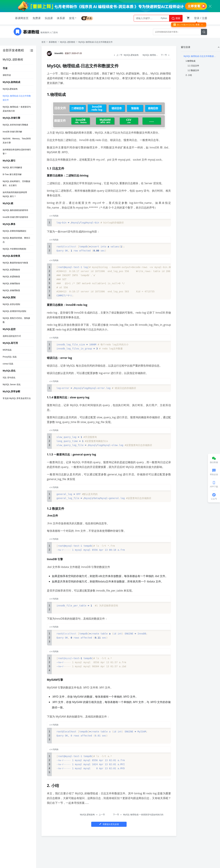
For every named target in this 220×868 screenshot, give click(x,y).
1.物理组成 (190, 61)
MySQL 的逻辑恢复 (11, 277)
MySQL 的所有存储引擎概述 (15, 125)
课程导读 (7, 75)
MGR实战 (7, 350)
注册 (204, 18)
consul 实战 (8, 364)
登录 (197, 18)
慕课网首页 (22, 18)
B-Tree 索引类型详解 (12, 174)
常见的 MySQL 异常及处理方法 (17, 398)
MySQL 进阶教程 (68, 42)
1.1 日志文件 (193, 66)
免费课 (37, 18)
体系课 (61, 18)
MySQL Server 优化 (12, 385)
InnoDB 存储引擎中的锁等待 (15, 217)
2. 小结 (189, 75)
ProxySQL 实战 (10, 357)
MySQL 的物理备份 (11, 284)
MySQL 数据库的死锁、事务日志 (16, 240)
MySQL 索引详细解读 (12, 168)
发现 (73, 18)
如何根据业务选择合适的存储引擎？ (17, 152)
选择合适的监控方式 (12, 336)
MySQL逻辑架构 (10, 89)
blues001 (56, 53)
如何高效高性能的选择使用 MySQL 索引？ (15, 194)
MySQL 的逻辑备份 (11, 270)
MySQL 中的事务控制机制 (14, 249)
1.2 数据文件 (193, 70)
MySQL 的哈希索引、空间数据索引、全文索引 (16, 183)
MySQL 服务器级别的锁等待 (15, 210)
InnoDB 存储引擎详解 (12, 132)
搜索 (176, 18)
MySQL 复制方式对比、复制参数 (16, 320)
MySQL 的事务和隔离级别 (14, 231)
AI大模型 (163, 18)
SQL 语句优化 (9, 378)
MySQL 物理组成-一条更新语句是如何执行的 (17, 109)
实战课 (49, 18)
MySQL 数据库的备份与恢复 (15, 263)
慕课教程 (53, 42)
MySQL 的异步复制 (11, 304)
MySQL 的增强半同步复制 (14, 311)
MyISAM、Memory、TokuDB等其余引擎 (17, 141)
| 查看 (197, 25)
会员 (87, 18)
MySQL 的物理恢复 (11, 290)
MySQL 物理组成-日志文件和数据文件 (17, 98)
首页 (43, 42)
